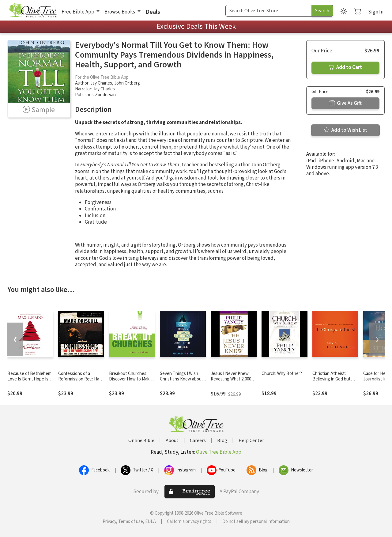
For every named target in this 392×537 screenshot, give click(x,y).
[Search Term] (269, 11)
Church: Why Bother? (282, 374)
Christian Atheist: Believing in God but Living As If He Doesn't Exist (334, 382)
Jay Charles (101, 83)
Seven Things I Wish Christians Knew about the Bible (182, 379)
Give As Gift (346, 103)
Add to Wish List (346, 130)
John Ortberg (127, 83)
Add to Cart (345, 67)
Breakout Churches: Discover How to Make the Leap (130, 379)
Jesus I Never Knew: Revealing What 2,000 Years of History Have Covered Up (231, 382)
